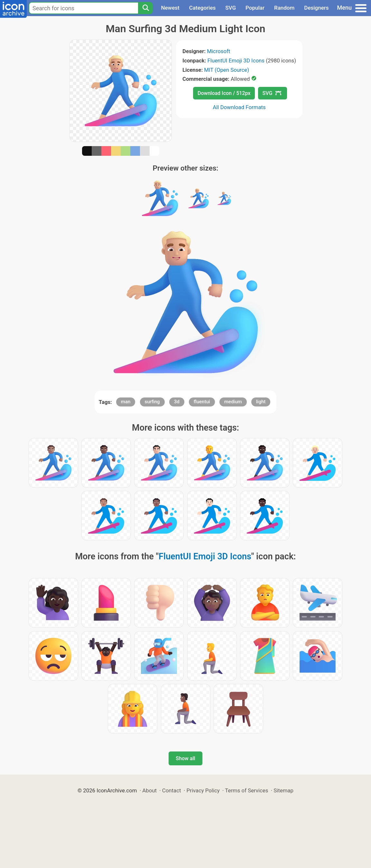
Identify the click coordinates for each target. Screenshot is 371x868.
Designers (316, 8)
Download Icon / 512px (224, 93)
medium (233, 402)
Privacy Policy (203, 790)
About (149, 790)
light (261, 402)
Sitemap (283, 790)
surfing (152, 402)
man (126, 402)
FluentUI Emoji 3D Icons (236, 61)
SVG (231, 8)
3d (177, 402)
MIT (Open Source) (227, 70)
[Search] (145, 8)
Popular (255, 8)
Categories (203, 8)
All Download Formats (239, 107)
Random (284, 8)
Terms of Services (246, 790)
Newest (170, 8)
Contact (172, 790)
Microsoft (218, 51)
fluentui (202, 402)
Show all (185, 758)
